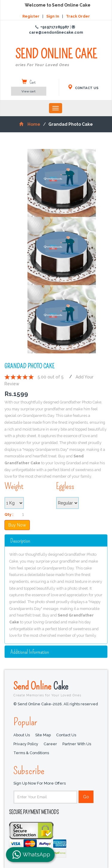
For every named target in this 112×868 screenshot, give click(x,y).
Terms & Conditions (31, 753)
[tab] (56, 541)
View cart (29, 91)
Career (50, 744)
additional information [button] (30, 652)
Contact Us (66, 735)
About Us (22, 735)
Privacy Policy (26, 744)
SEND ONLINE (56, 58)
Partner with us (77, 744)
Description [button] (20, 541)
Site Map (43, 735)
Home (30, 124)
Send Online (56, 688)
